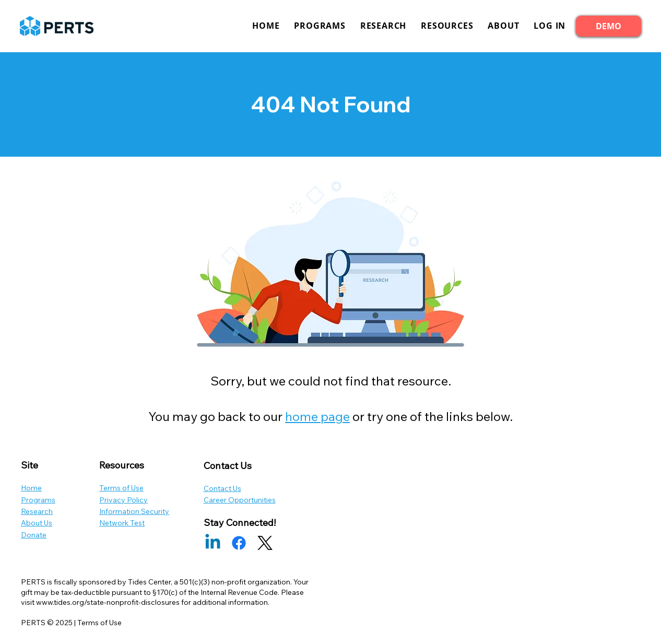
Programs (38, 500)
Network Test (122, 523)
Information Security (134, 511)
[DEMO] (609, 26)
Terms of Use (121, 488)
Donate (34, 535)
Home (31, 488)
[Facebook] (239, 543)
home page (317, 416)
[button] (550, 26)
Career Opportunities (240, 500)
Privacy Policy (123, 500)
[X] (265, 543)
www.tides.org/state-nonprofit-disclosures (108, 602)
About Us (37, 523)
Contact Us (222, 488)
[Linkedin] (213, 543)
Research (37, 511)
